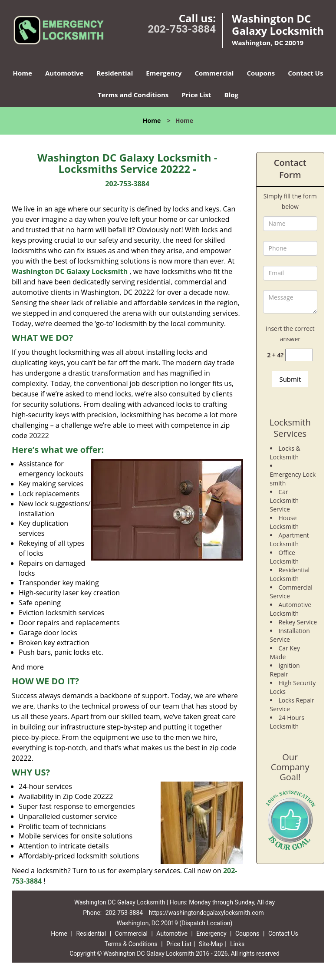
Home (23, 73)
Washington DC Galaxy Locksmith (70, 271)
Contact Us (305, 73)
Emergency (164, 73)
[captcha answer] (299, 355)
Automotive (64, 73)
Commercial (214, 73)
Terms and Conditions (133, 95)
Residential (115, 73)
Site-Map (211, 944)
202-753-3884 (182, 29)
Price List (196, 95)
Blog (231, 95)
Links (237, 944)
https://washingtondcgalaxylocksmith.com (206, 913)
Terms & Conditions (131, 944)
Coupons (261, 73)
